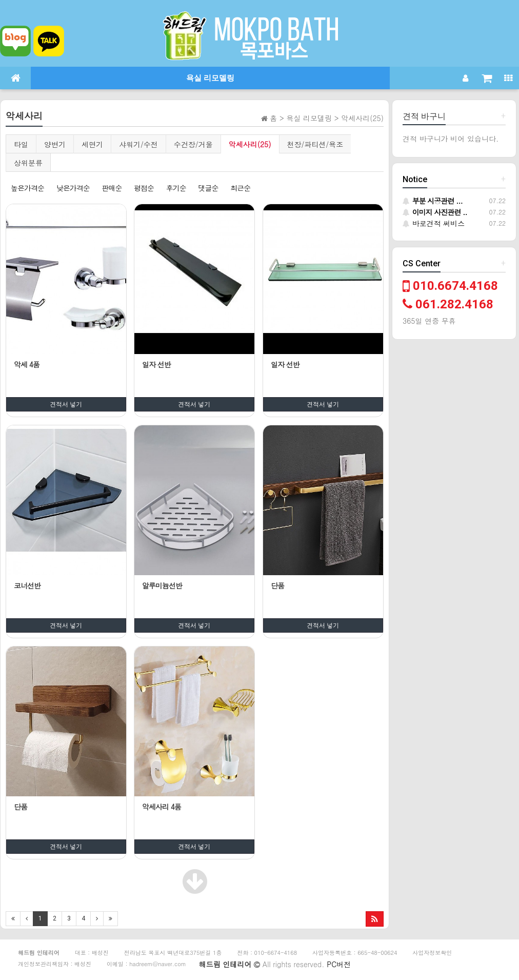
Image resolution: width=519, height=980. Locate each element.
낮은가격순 (73, 188)
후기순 (176, 188)
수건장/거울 (193, 144)
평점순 (144, 188)
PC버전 (339, 964)
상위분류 (28, 163)
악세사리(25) (250, 144)
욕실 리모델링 (210, 78)
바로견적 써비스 (434, 223)
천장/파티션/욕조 (315, 144)
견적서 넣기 (66, 404)
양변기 (55, 144)
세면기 (92, 144)
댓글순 (208, 188)
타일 (21, 144)
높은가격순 (27, 188)
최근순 (240, 188)
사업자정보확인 (432, 953)
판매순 (112, 188)
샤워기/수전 (138, 144)
